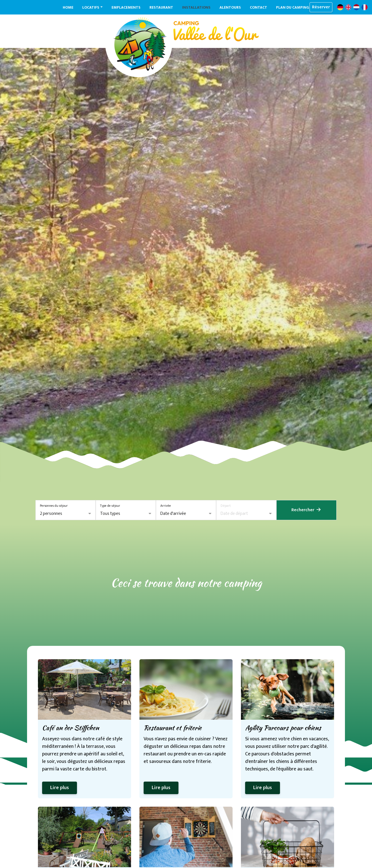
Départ (226, 506)
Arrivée (166, 506)
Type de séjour (110, 506)
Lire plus (60, 788)
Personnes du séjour (54, 506)
